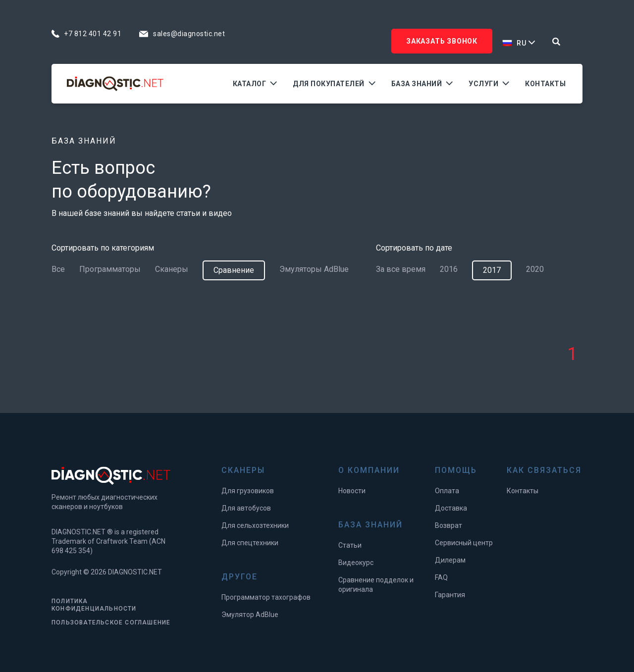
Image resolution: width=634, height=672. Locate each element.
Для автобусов (246, 508)
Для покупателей (329, 84)
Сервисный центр (464, 543)
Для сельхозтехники (255, 525)
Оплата (447, 491)
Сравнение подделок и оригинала (376, 585)
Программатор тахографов (266, 597)
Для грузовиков (248, 491)
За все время (401, 269)
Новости (352, 491)
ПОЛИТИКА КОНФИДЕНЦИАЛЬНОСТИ (94, 605)
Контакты (545, 84)
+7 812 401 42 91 (93, 34)
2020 (535, 269)
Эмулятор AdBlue (250, 615)
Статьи (350, 545)
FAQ (441, 577)
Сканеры (172, 269)
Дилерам (450, 560)
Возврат (449, 525)
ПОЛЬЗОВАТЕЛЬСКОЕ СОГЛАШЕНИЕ (111, 622)
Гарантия (450, 595)
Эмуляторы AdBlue (314, 269)
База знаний (417, 84)
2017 (492, 270)
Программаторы (110, 269)
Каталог (250, 84)
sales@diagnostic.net (189, 34)
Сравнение (234, 270)
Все (58, 269)
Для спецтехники (250, 543)
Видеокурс (356, 563)
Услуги (483, 84)
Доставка (451, 508)
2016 (449, 269)
